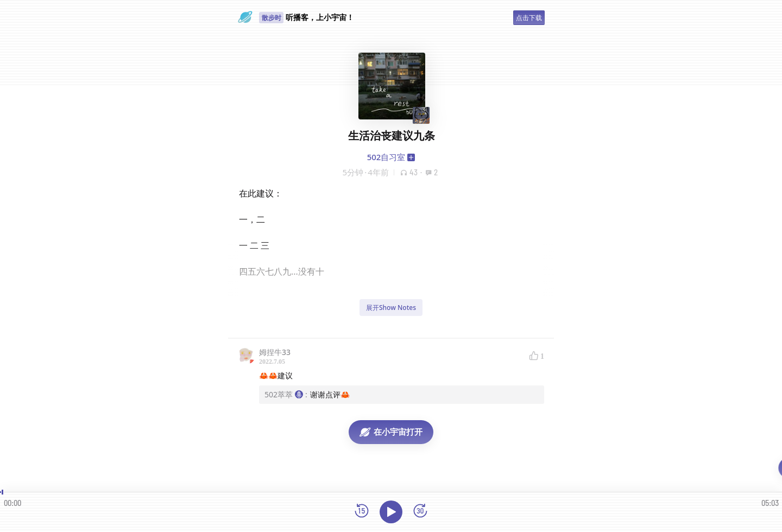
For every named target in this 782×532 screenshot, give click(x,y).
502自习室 (386, 157)
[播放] (391, 512)
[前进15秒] (420, 512)
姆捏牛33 (275, 352)
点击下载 (529, 18)
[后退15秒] (362, 512)
